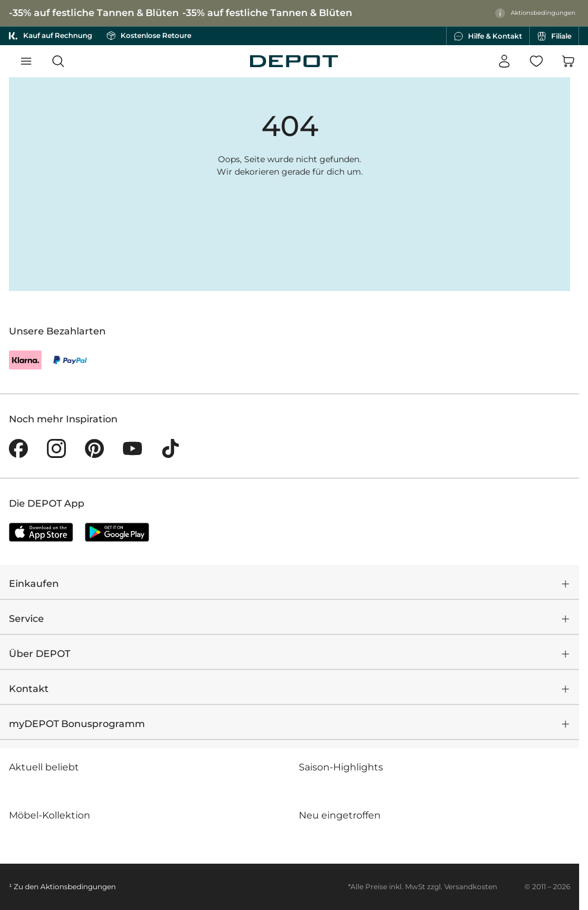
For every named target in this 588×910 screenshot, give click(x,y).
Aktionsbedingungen (78, 887)
